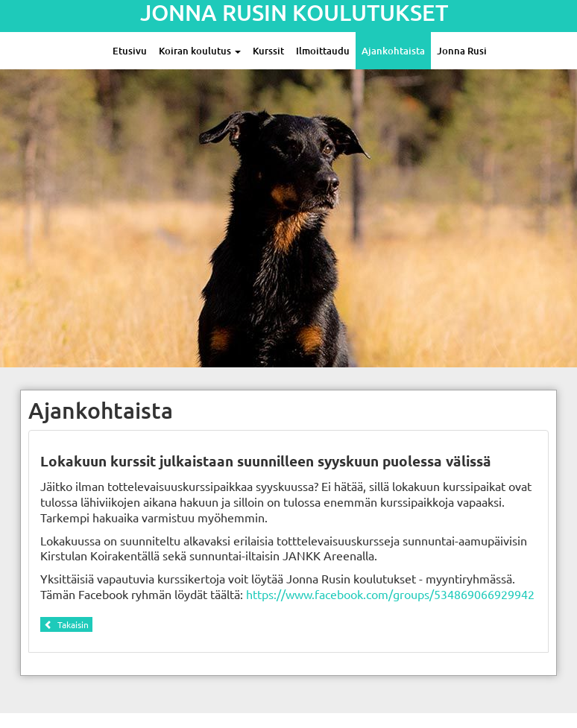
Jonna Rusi (462, 51)
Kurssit (268, 51)
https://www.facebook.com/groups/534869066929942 (390, 594)
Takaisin (66, 624)
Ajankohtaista (393, 51)
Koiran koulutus (200, 51)
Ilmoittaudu (323, 51)
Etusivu (130, 51)
